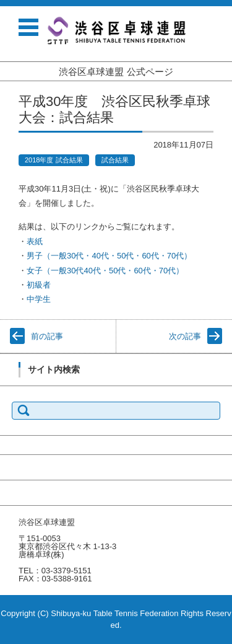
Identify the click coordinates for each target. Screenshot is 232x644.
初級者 (39, 285)
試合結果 (115, 160)
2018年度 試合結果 (54, 160)
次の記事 (185, 336)
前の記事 (47, 336)
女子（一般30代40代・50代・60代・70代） (105, 271)
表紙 (35, 241)
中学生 (39, 299)
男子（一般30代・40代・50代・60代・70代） (109, 256)
